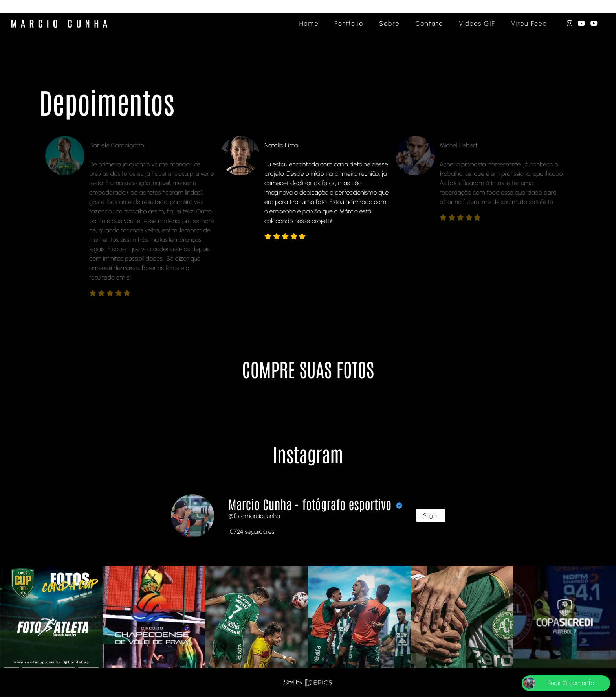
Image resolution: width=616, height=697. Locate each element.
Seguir (431, 516)
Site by (308, 682)
